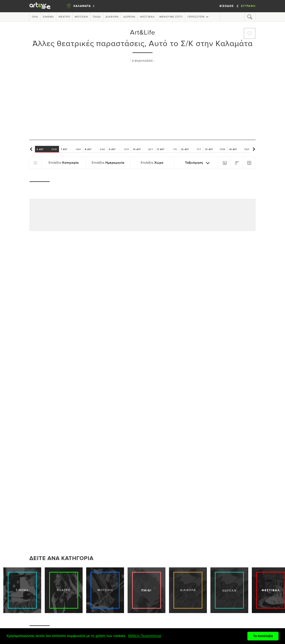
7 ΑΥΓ (71, 149)
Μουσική (81, 17)
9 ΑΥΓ (119, 149)
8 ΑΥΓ (95, 149)
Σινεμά (48, 17)
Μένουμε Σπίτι (171, 17)
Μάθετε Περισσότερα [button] (145, 636)
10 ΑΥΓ (143, 149)
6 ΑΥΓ (47, 149)
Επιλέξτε (64, 163)
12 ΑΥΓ (191, 149)
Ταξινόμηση (198, 163)
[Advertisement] (142, 99)
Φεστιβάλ (147, 17)
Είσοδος (227, 6)
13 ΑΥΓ (215, 149)
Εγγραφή (248, 6)
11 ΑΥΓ (167, 149)
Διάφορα (112, 17)
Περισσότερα (198, 17)
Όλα (35, 17)
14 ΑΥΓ (239, 149)
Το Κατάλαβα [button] (263, 636)
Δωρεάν (129, 17)
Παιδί (97, 17)
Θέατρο (64, 17)
